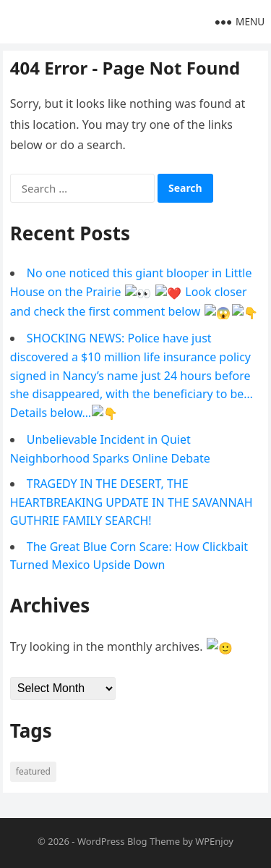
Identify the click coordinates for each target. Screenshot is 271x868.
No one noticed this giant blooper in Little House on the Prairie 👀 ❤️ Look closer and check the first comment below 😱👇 (131, 291)
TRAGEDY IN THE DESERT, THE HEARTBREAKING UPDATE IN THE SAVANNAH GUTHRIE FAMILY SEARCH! (132, 498)
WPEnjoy (214, 836)
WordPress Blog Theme (129, 836)
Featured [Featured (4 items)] (33, 766)
